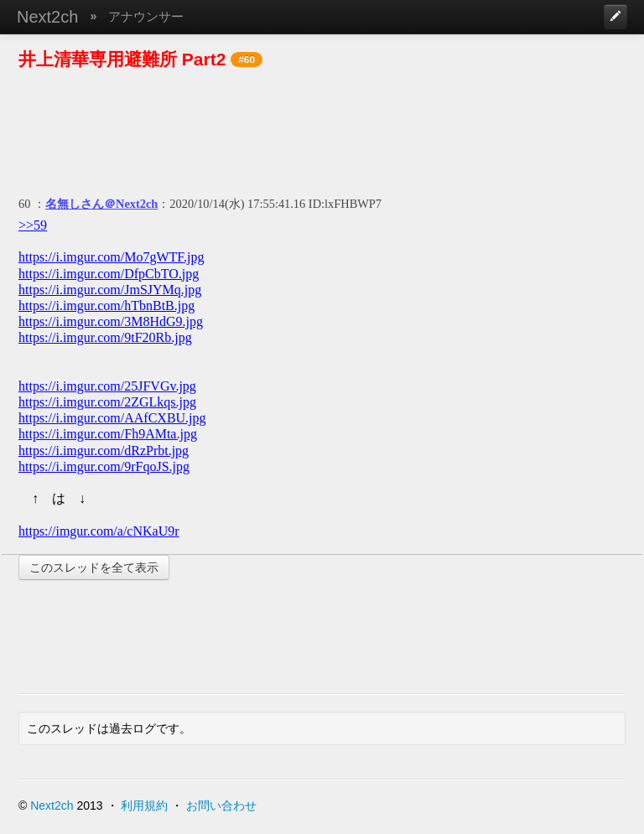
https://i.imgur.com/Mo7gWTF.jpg (111, 257)
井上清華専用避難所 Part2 (122, 59)
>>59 (33, 225)
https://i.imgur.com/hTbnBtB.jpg (106, 306)
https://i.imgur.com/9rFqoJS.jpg (104, 466)
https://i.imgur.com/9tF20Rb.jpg (105, 337)
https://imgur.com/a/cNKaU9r (99, 531)
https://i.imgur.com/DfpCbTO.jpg (109, 274)
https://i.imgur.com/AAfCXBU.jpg (112, 418)
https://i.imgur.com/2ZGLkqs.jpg (107, 402)
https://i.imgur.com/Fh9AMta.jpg (108, 434)
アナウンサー (146, 16)
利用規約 (144, 806)
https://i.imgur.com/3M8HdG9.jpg (111, 321)
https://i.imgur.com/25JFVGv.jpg (107, 386)
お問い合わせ (221, 806)
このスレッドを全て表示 (94, 567)
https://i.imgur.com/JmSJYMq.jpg (110, 290)
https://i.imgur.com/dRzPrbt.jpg (104, 451)
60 (24, 204)
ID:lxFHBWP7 (345, 204)
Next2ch (47, 17)
